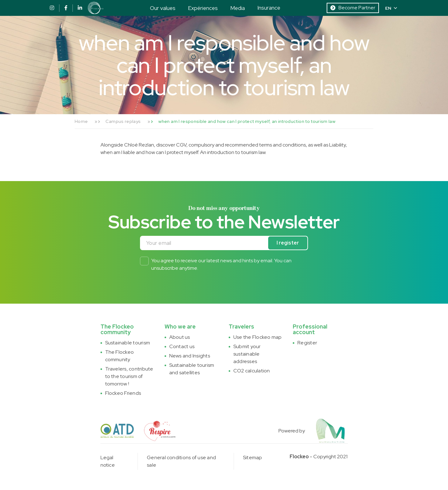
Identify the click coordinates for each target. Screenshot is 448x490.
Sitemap (253, 457)
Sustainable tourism (128, 343)
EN (391, 8)
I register (288, 243)
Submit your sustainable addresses (247, 354)
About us (180, 337)
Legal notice (108, 461)
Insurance (269, 8)
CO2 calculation (252, 371)
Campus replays (123, 121)
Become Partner (353, 8)
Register (307, 343)
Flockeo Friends (123, 393)
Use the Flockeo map (258, 337)
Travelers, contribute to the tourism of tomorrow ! (129, 376)
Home (81, 121)
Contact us (182, 346)
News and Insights (190, 356)
